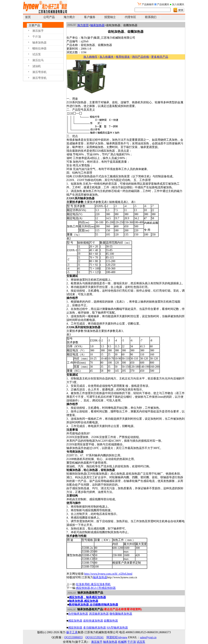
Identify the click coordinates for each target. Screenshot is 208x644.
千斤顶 (37, 37)
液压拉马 (38, 60)
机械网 (122, 642)
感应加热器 (75, 621)
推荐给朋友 (123, 57)
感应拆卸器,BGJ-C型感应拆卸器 (96, 588)
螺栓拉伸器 (39, 48)
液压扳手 (38, 31)
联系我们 (151, 17)
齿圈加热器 (111, 621)
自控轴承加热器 (78, 614)
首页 (27, 17)
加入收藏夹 (107, 57)
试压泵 (37, 54)
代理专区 (130, 17)
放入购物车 (90, 57)
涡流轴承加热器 (99, 614)
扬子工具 (72, 632)
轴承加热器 (39, 43)
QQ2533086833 (73, 637)
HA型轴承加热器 (117, 628)
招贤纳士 (110, 17)
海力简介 (69, 17)
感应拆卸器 (75, 628)
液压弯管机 (39, 78)
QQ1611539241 (95, 637)
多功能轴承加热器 (95, 628)
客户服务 (90, 17)
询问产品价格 (140, 57)
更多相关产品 (160, 57)
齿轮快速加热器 (93, 621)
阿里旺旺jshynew (117, 637)
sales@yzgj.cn (148, 637)
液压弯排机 (39, 72)
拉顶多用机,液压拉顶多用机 (93, 584)
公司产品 (49, 17)
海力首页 (83, 25)
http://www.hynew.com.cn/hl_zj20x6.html (108, 574)
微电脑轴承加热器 (121, 614)
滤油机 (37, 66)
